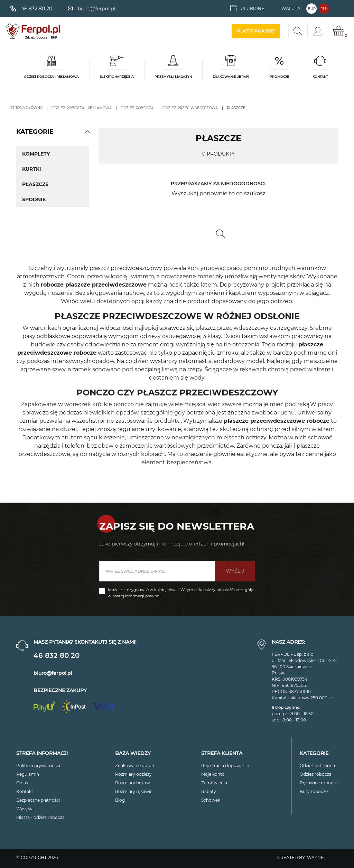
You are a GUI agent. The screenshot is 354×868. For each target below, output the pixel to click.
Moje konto (213, 774)
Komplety (36, 154)
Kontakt (25, 791)
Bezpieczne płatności (38, 800)
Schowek (211, 800)
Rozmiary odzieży (133, 774)
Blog (120, 800)
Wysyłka (25, 809)
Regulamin (28, 774)
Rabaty (209, 791)
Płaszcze (35, 184)
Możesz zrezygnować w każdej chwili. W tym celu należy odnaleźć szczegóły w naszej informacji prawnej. (180, 593)
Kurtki (32, 169)
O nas (22, 783)
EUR (312, 9)
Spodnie (34, 199)
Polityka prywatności (38, 766)
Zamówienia (214, 783)
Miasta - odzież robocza (40, 817)
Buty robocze (314, 791)
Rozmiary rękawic (134, 791)
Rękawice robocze (319, 783)
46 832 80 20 (57, 655)
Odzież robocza (316, 774)
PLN (324, 9)
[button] (87, 132)
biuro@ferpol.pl (53, 673)
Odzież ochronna (317, 766)
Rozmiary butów (133, 783)
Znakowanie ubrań (135, 766)
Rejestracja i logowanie (225, 766)
